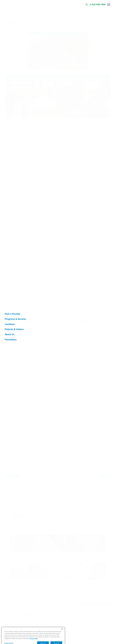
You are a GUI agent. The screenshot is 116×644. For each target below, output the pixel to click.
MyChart (56, 459)
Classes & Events (92, 627)
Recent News (38, 618)
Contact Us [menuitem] (79, 5)
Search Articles (19, 492)
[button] (109, 5)
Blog (12, 13)
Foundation (64, 618)
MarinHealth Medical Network (73, 446)
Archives (16, 507)
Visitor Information (41, 623)
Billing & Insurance (92, 614)
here (74, 291)
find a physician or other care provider (60, 470)
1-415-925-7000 (48, 605)
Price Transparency (68, 640)
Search (18, 517)
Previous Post (12, 476)
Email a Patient (65, 627)
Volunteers (89, 623)
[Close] (62, 635)
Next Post (105, 476)
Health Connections (67, 623)
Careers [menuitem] (71, 5)
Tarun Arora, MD (14, 330)
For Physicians (65, 614)
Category (17, 500)
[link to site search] (87, 5)
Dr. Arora (9, 424)
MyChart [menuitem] (64, 5)
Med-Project (91, 289)
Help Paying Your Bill (88, 640)
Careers (36, 614)
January (27, 13)
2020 (19, 13)
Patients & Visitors (92, 618)
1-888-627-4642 (56, 602)
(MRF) (77, 640)
